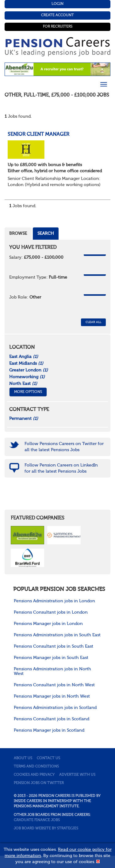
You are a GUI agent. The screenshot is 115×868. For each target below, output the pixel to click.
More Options (28, 392)
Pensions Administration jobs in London (54, 601)
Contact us (48, 758)
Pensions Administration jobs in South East (57, 635)
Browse (18, 234)
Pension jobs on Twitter (39, 783)
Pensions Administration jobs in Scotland (55, 708)
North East (23, 384)
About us (23, 758)
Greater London (29, 370)
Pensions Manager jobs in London (48, 624)
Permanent (24, 419)
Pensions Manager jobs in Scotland (49, 730)
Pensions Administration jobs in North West (52, 671)
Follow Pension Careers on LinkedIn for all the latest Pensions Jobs (61, 468)
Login (57, 4)
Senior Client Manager (38, 135)
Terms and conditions (36, 767)
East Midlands (26, 364)
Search (46, 234)
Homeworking (27, 377)
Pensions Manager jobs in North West (52, 696)
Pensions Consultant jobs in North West (54, 685)
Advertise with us (77, 775)
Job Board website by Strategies (46, 828)
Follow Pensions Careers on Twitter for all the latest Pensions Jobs (64, 447)
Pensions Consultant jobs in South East (54, 646)
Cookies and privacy (34, 775)
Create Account (57, 15)
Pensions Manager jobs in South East (51, 658)
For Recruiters (58, 27)
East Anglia (24, 357)
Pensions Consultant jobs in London (51, 612)
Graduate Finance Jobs (37, 820)
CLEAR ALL (93, 322)
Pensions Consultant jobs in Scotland (52, 719)
